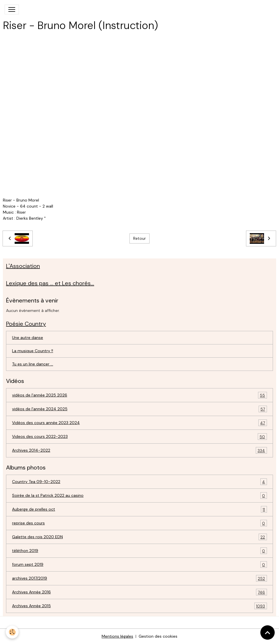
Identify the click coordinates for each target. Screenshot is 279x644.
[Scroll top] (268, 632)
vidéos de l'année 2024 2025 (139, 409)
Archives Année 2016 (139, 592)
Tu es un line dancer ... (33, 364)
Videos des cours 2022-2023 (139, 437)
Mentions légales (117, 636)
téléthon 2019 (139, 551)
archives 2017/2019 (139, 578)
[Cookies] (12, 632)
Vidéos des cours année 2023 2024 (139, 423)
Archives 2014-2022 (139, 450)
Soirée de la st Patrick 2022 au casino (139, 496)
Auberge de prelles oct (139, 509)
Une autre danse (28, 338)
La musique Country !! (33, 351)
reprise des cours (139, 523)
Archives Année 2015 (139, 606)
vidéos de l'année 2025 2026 (139, 395)
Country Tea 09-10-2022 (139, 482)
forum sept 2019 (139, 565)
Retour (139, 238)
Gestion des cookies (158, 636)
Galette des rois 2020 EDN (139, 537)
